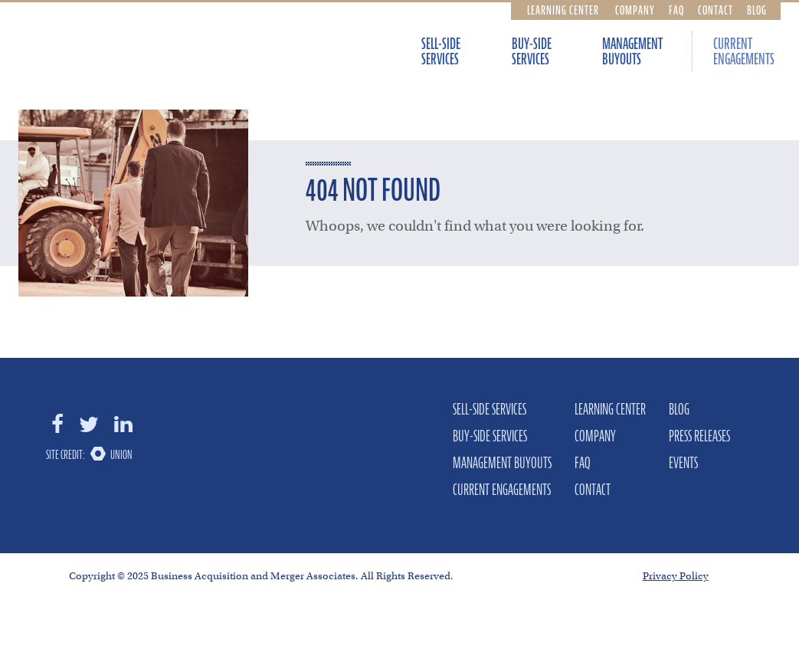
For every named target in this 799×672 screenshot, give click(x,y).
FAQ (676, 10)
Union (121, 454)
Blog (757, 10)
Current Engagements (744, 51)
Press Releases (699, 436)
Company (635, 10)
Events (683, 463)
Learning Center (563, 10)
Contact (715, 10)
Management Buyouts (632, 51)
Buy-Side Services (532, 51)
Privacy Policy (676, 576)
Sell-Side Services (441, 51)
